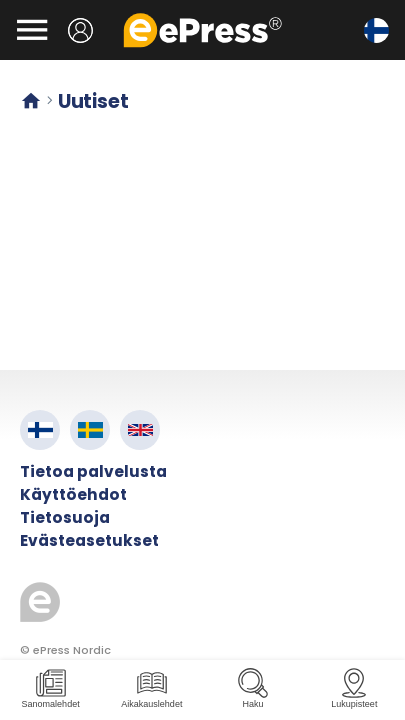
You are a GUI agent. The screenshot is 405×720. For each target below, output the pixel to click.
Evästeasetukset (89, 540)
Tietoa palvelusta (93, 471)
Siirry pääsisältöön (10, 10)
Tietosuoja (65, 517)
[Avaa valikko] (32, 30)
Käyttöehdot (73, 494)
